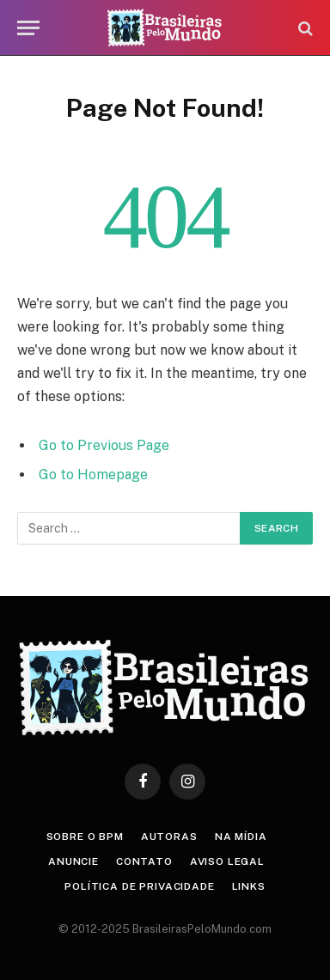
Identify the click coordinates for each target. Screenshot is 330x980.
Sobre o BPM (85, 837)
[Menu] (28, 28)
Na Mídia (241, 837)
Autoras (169, 837)
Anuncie (73, 861)
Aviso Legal (227, 861)
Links (249, 886)
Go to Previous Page (104, 445)
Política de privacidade (139, 886)
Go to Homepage (93, 475)
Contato (144, 861)
